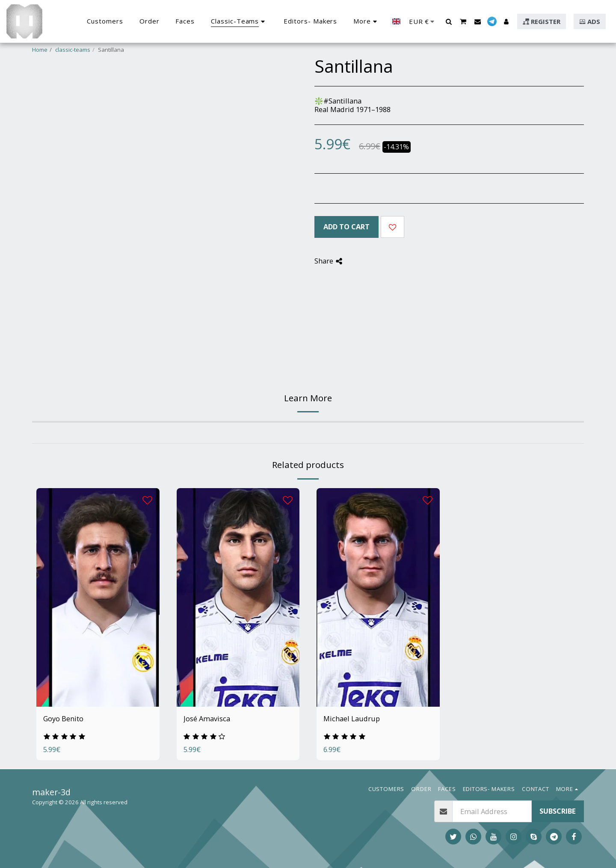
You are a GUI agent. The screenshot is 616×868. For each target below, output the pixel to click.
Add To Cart (346, 227)
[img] (98, 597)
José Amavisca (207, 718)
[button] (449, 21)
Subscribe (558, 811)
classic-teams (73, 50)
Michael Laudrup (352, 718)
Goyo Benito (63, 718)
